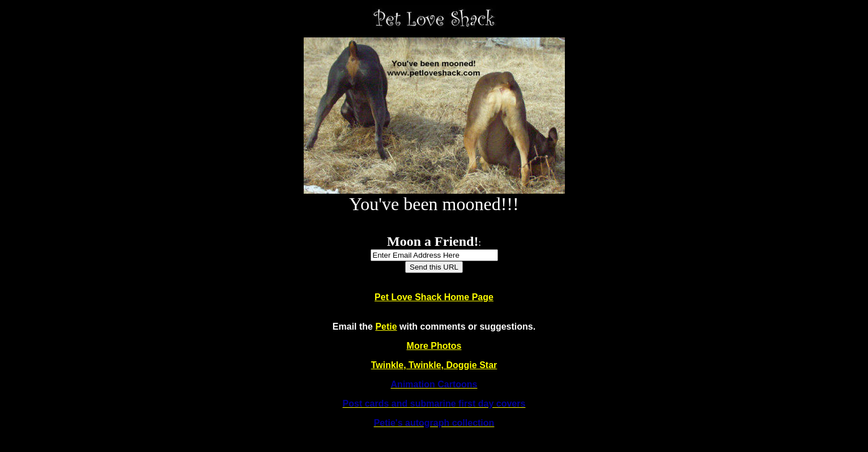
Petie (386, 327)
